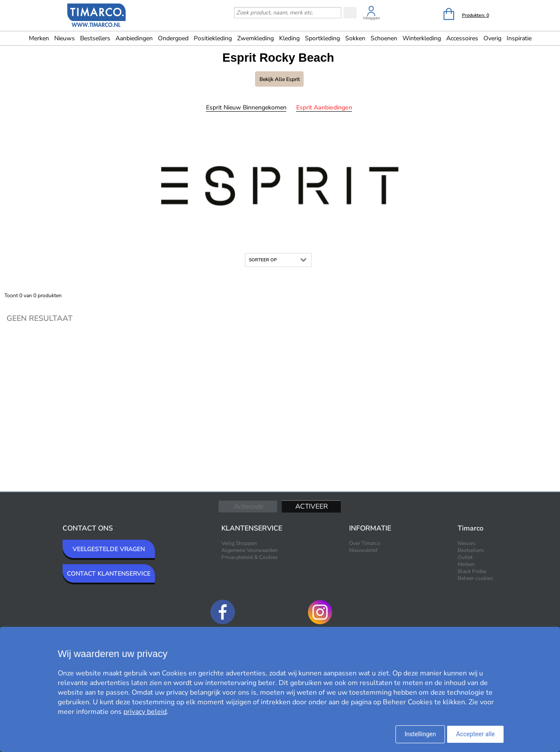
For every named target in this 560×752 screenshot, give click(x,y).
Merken (39, 38)
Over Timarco (365, 543)
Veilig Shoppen (239, 543)
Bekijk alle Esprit (280, 79)
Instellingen (420, 734)
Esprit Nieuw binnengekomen (246, 107)
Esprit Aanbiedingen (324, 107)
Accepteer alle (475, 734)
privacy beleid (145, 712)
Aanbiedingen (134, 38)
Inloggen (371, 18)
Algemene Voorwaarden (250, 550)
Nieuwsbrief (363, 550)
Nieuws (65, 38)
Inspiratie (519, 38)
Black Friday (472, 571)
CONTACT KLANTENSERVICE (109, 574)
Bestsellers (95, 38)
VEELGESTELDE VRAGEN (109, 549)
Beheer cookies (475, 578)
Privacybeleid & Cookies (250, 557)
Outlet (465, 557)
